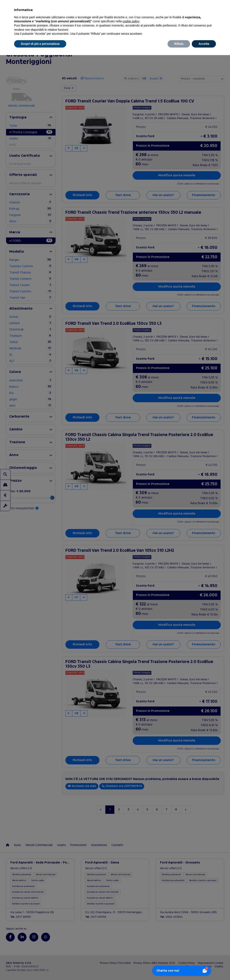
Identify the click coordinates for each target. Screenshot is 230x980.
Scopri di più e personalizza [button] (40, 44)
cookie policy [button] (131, 21)
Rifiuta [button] (179, 44)
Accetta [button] (204, 44)
